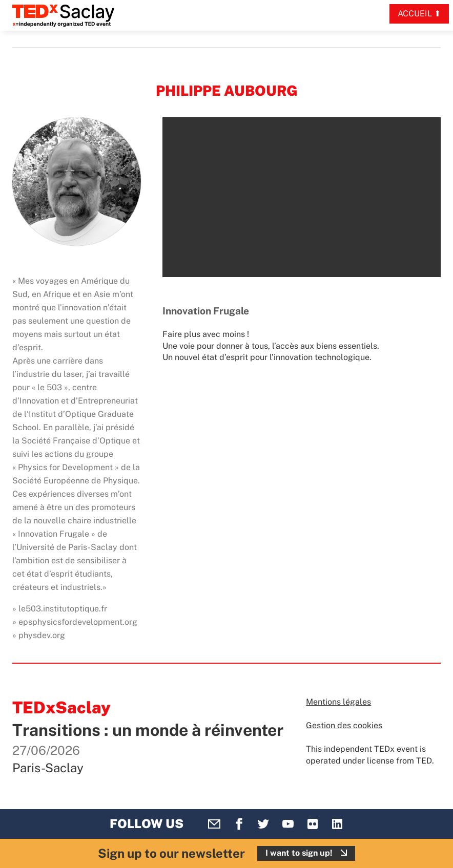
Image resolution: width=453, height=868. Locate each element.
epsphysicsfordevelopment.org (78, 622)
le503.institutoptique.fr (63, 609)
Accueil (415, 14)
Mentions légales (338, 702)
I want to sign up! (299, 853)
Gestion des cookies (344, 725)
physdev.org (42, 635)
